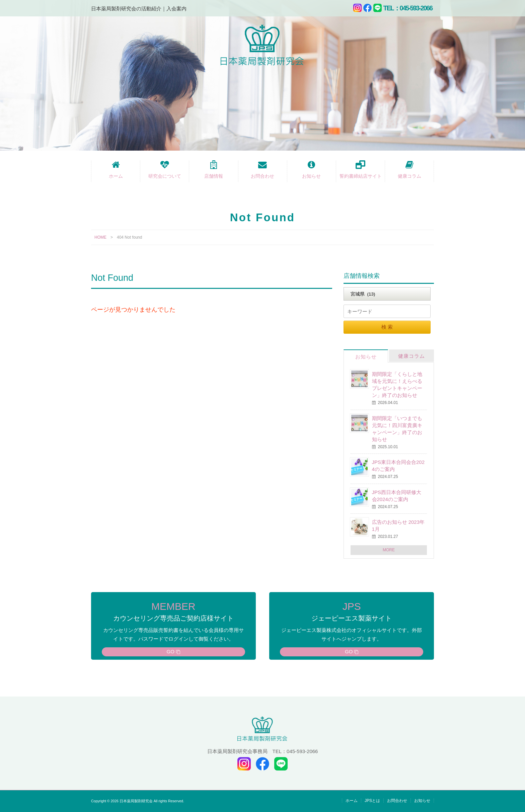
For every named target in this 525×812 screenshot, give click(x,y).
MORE (389, 550)
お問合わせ (262, 176)
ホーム (116, 176)
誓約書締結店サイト (361, 176)
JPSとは (372, 801)
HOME (100, 237)
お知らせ (311, 176)
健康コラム (409, 176)
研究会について (165, 176)
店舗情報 (214, 176)
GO (171, 652)
